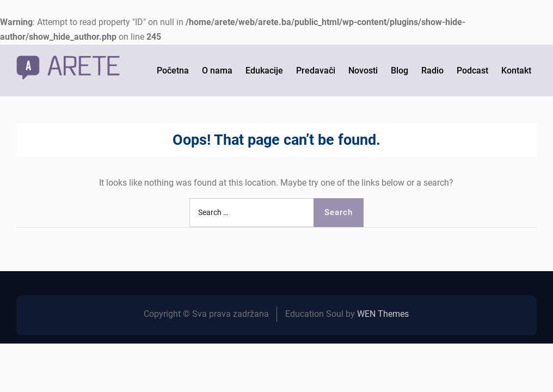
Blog (400, 71)
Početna (173, 71)
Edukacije (264, 71)
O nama (217, 71)
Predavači (316, 71)
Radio (432, 71)
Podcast (472, 71)
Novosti (363, 71)
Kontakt (516, 71)
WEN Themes (383, 314)
